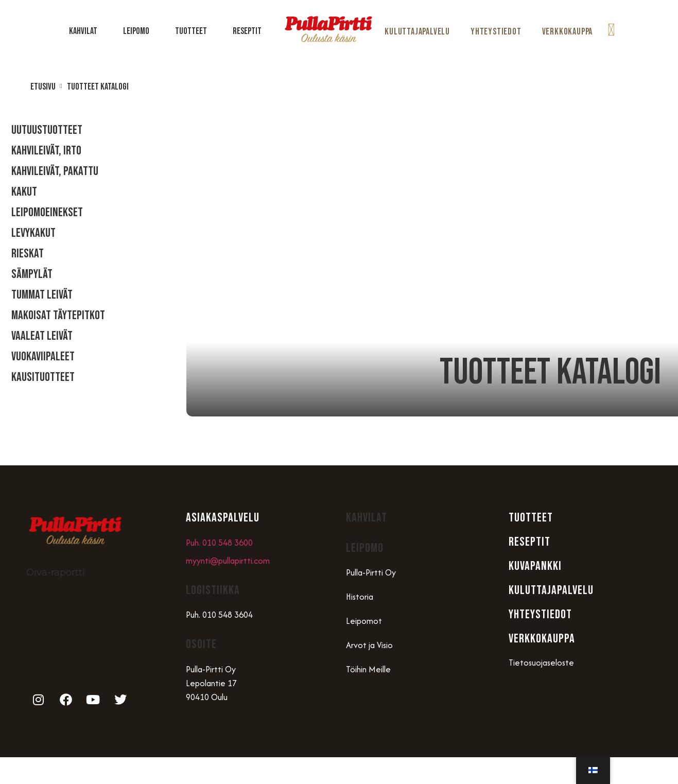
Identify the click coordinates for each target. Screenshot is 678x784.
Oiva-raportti (56, 572)
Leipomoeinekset (47, 212)
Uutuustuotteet (47, 130)
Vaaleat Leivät (42, 336)
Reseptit (247, 31)
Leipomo (139, 31)
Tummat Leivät (42, 295)
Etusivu (43, 87)
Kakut (24, 192)
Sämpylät (32, 274)
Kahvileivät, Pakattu (55, 171)
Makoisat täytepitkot (58, 315)
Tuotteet (194, 31)
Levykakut (33, 233)
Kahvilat (86, 31)
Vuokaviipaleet (43, 356)
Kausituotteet (43, 377)
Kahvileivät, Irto (46, 151)
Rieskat (28, 254)
